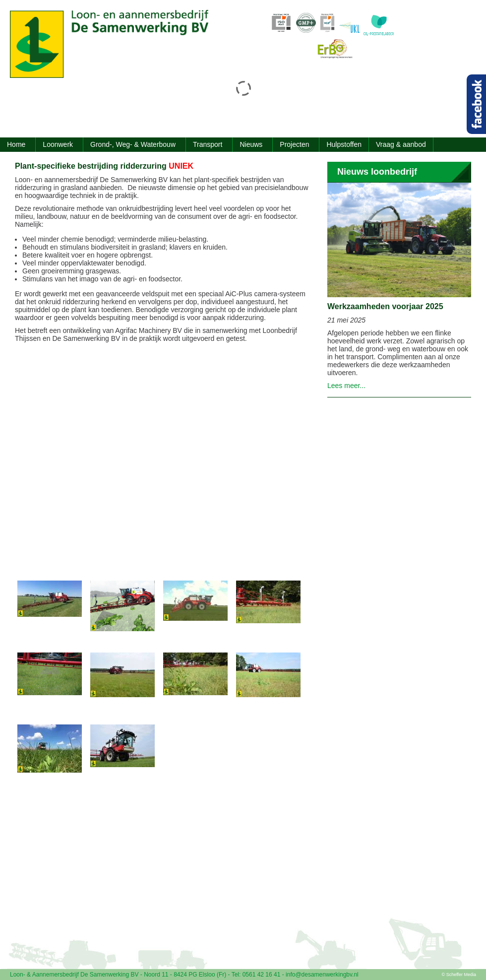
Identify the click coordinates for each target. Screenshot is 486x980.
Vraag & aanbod (401, 144)
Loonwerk (58, 144)
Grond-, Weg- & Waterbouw (133, 144)
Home (16, 144)
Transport (208, 144)
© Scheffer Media (459, 975)
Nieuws (251, 144)
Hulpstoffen (344, 144)
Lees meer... (346, 386)
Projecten (294, 144)
